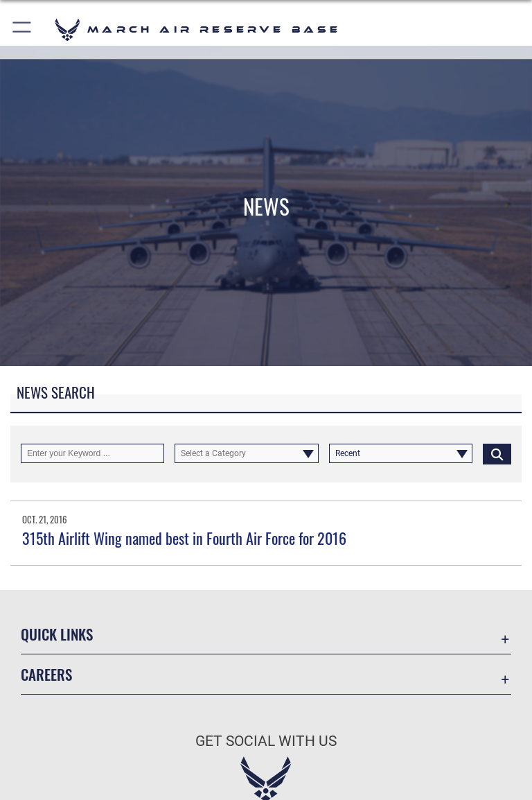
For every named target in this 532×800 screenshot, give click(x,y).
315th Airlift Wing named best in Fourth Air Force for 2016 (184, 538)
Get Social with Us (266, 741)
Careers (46, 674)
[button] (23, 29)
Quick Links (57, 634)
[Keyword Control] (92, 453)
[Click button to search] (497, 453)
